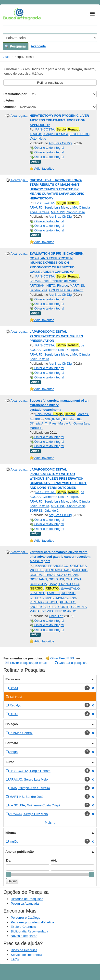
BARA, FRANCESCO (64, 584)
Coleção (12, 724)
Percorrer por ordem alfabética (32, 922)
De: (9, 860)
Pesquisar (16, 46)
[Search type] (50, 38)
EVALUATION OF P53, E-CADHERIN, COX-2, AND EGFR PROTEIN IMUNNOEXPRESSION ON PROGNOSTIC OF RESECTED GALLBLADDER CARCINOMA (57, 263)
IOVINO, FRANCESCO (52, 566)
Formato (12, 743)
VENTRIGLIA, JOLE (44, 602)
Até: (54, 860)
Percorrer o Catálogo (26, 918)
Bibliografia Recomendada (29, 931)
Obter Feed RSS (60, 658)
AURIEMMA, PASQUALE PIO (66, 570)
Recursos (13, 679)
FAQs (15, 959)
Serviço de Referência (26, 955)
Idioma (11, 833)
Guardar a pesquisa (71, 663)
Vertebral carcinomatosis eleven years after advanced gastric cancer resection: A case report (60, 556)
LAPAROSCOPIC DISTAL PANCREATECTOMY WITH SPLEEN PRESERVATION (56, 336)
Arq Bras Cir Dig (60, 143)
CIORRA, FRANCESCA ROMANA (54, 575)
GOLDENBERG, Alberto (66, 290)
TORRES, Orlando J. (44, 511)
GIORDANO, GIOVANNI (47, 579)
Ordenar (10, 107)
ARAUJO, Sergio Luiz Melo (49, 134)
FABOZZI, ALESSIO (61, 593)
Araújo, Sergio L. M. (59, 419)
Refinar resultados (50, 83)
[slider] (9, 875)
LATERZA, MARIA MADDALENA (53, 598)
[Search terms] (50, 30)
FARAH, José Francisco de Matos (54, 281)
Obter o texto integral (47, 148)
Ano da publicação (20, 852)
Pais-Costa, (55, 414)
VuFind (10, 14)
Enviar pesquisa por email (26, 663)
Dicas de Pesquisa (24, 950)
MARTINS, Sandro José (68, 212)
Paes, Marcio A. (60, 423)
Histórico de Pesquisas (27, 899)
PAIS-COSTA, (57, 130)
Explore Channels (23, 927)
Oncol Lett (56, 616)
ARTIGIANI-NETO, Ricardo (49, 286)
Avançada (38, 46)
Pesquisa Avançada (25, 904)
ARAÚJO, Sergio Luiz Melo (49, 207)
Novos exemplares (24, 936)
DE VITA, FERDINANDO (59, 611)
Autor (7, 57)
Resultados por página (15, 97)
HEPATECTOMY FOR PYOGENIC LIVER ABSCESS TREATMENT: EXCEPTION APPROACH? (59, 120)
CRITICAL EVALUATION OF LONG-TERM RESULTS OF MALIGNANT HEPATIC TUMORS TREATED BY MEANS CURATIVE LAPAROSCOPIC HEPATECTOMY (57, 189)
